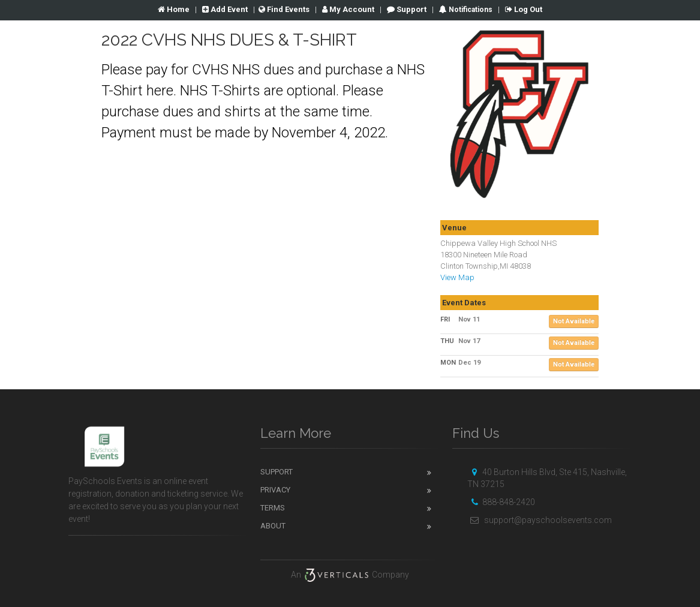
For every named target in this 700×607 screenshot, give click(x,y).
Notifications (470, 10)
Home (174, 9)
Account (348, 9)
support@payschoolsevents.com (540, 520)
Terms (273, 508)
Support (407, 9)
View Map (457, 277)
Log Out (524, 9)
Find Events (284, 9)
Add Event (225, 9)
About (273, 526)
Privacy (275, 490)
